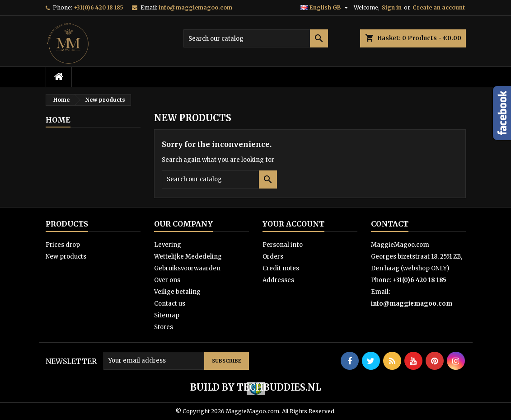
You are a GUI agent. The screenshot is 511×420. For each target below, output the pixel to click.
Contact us (170, 304)
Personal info (283, 245)
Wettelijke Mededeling (188, 257)
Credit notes (281, 268)
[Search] (256, 38)
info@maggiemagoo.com (195, 7)
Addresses (278, 280)
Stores (164, 327)
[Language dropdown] (325, 8)
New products (66, 257)
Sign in (392, 7)
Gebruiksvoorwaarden (187, 268)
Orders (273, 257)
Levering (168, 245)
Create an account (439, 7)
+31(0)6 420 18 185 (98, 7)
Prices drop (63, 245)
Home (58, 120)
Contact (390, 224)
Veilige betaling (177, 292)
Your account (293, 224)
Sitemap (167, 315)
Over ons (167, 280)
